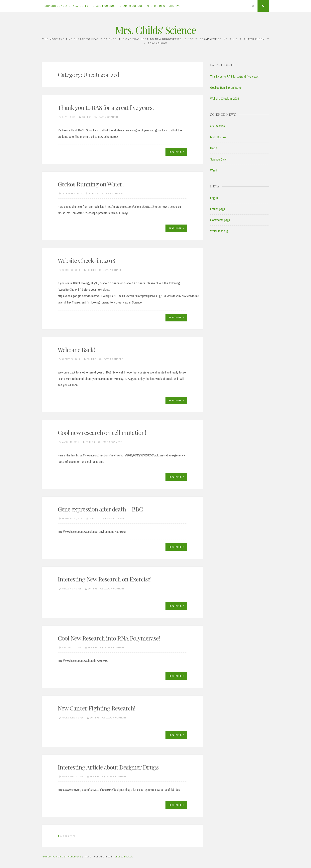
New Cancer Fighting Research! (97, 708)
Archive (175, 6)
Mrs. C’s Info (156, 6)
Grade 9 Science (104, 6)
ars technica (217, 126)
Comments (220, 220)
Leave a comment (108, 117)
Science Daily (218, 159)
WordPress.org (219, 231)
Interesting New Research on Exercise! (105, 579)
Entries (217, 209)
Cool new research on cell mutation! (102, 433)
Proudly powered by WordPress (61, 857)
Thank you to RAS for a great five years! (106, 107)
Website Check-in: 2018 (86, 260)
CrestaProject (123, 857)
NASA (214, 148)
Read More (176, 152)
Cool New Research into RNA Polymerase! (109, 638)
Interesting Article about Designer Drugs (108, 767)
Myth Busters (218, 137)
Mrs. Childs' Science (155, 30)
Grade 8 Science (131, 6)
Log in (214, 198)
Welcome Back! (76, 350)
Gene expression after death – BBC (100, 509)
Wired (214, 170)
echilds (87, 117)
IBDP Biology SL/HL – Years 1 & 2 (66, 6)
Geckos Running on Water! (91, 184)
